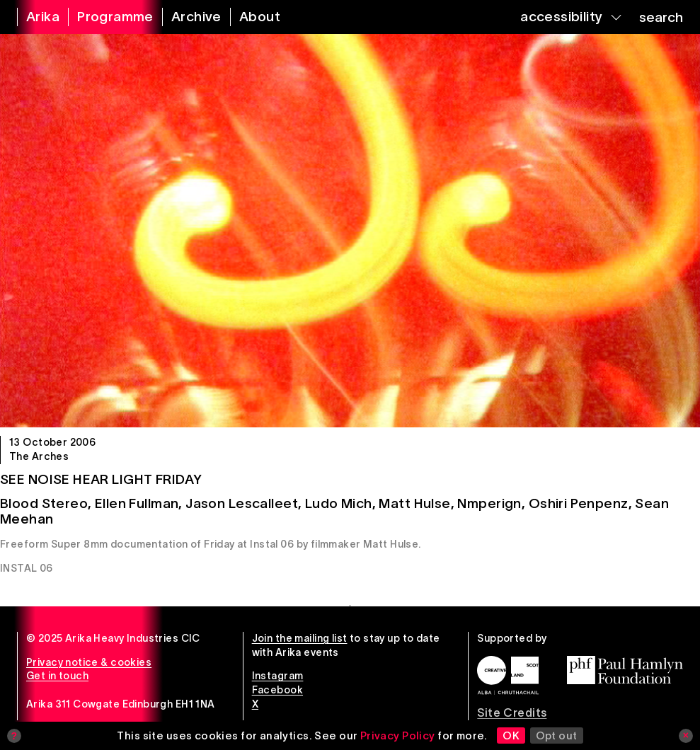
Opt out (557, 735)
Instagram (278, 676)
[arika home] (34, 17)
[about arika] (251, 17)
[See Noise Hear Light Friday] (350, 231)
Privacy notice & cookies (89, 662)
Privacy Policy (398, 735)
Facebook (277, 690)
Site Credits (512, 712)
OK (511, 735)
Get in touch (57, 676)
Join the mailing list (300, 638)
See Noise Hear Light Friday (101, 479)
